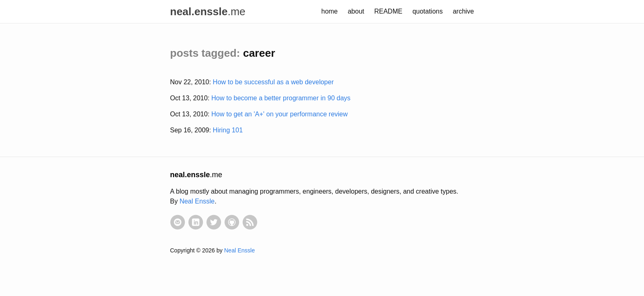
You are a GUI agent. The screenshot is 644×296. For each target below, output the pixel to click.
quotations (428, 11)
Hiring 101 (228, 130)
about (356, 11)
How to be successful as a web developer (273, 82)
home (329, 11)
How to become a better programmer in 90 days (281, 98)
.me (208, 12)
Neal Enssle (197, 201)
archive (463, 11)
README (388, 11)
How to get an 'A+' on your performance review (280, 114)
